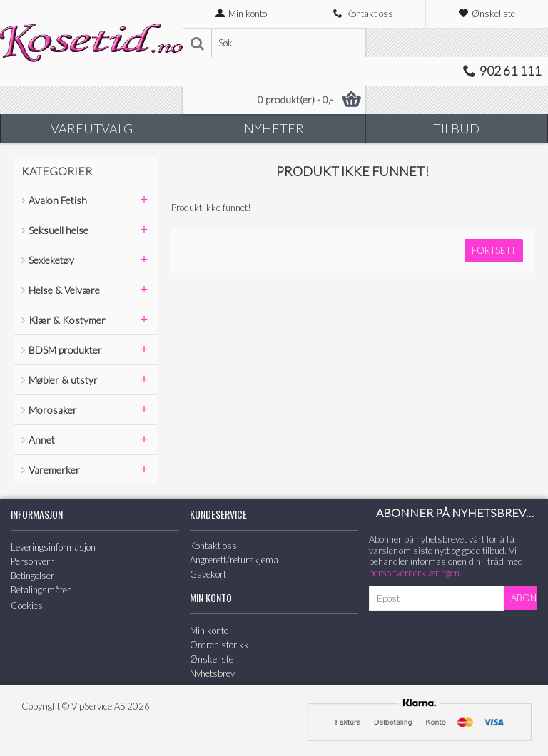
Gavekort (208, 574)
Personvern (33, 561)
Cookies (27, 606)
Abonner (524, 598)
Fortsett (494, 250)
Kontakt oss (213, 546)
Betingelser (32, 576)
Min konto (209, 630)
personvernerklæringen (414, 573)
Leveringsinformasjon (53, 547)
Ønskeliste (212, 659)
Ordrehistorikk (219, 645)
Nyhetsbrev (212, 673)
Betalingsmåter (41, 590)
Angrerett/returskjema (234, 560)
